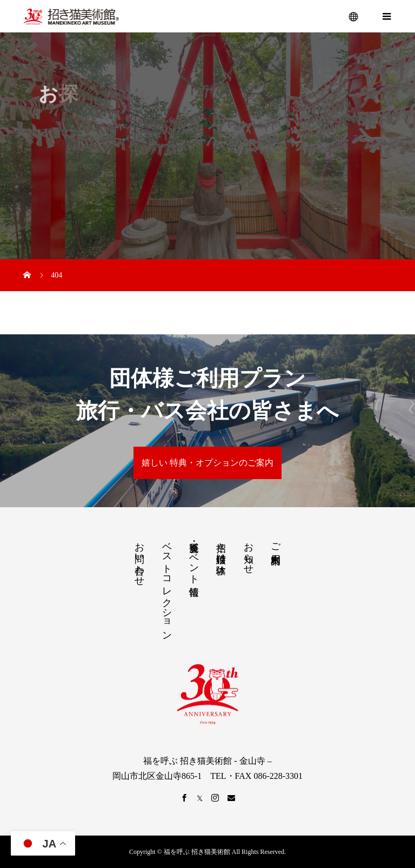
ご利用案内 (276, 542)
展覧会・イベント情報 (194, 558)
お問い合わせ (139, 559)
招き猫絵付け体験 (221, 547)
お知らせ (249, 553)
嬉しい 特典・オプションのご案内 (207, 463)
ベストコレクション (167, 586)
